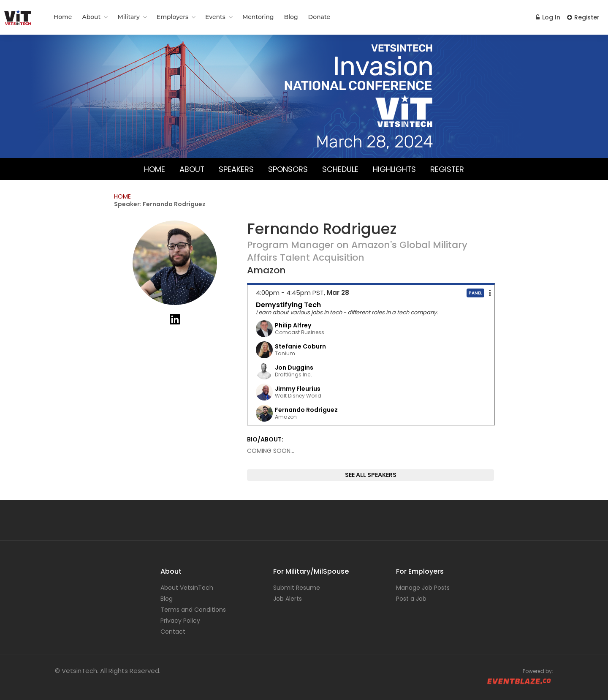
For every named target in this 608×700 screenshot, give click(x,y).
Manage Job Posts (423, 588)
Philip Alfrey (293, 325)
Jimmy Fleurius (298, 389)
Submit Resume (297, 588)
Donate (319, 17)
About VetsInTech (187, 588)
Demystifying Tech (288, 305)
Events (215, 17)
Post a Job (411, 599)
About (91, 17)
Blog (291, 17)
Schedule (340, 169)
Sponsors (288, 169)
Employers (172, 17)
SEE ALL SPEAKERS (371, 475)
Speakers (236, 169)
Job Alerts (288, 599)
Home (63, 17)
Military (128, 17)
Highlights (395, 169)
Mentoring (258, 17)
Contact (173, 632)
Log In (548, 17)
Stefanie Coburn (300, 346)
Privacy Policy (180, 621)
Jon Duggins (294, 368)
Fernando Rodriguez (306, 410)
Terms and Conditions (193, 610)
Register (583, 17)
